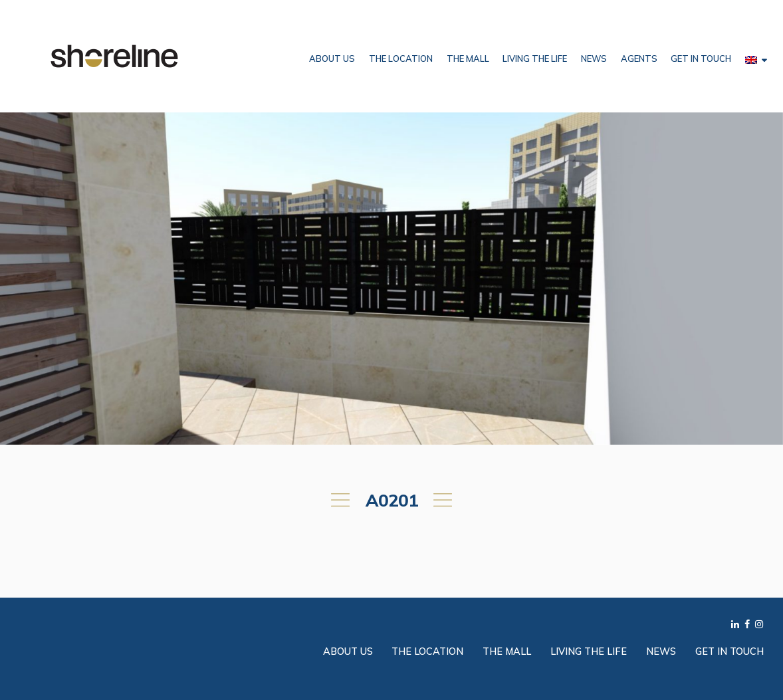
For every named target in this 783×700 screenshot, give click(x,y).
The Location (401, 58)
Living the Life (535, 58)
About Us (332, 58)
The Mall (468, 58)
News (594, 58)
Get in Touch (701, 58)
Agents (639, 58)
